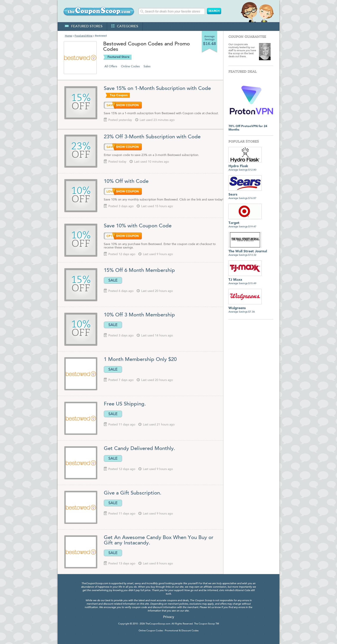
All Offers (111, 66)
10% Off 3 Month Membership (140, 315)
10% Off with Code (126, 182)
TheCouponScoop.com (158, 624)
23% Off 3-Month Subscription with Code (152, 137)
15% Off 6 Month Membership (140, 271)
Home (68, 36)
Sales (147, 66)
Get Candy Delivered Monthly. (139, 449)
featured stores (83, 26)
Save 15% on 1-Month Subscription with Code (157, 89)
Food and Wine (83, 36)
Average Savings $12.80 (245, 166)
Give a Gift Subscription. (133, 493)
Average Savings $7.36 (245, 308)
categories (125, 26)
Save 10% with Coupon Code (138, 226)
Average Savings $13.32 (248, 252)
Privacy (169, 617)
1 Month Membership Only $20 (141, 360)
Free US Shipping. (125, 404)
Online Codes (130, 66)
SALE (113, 280)
